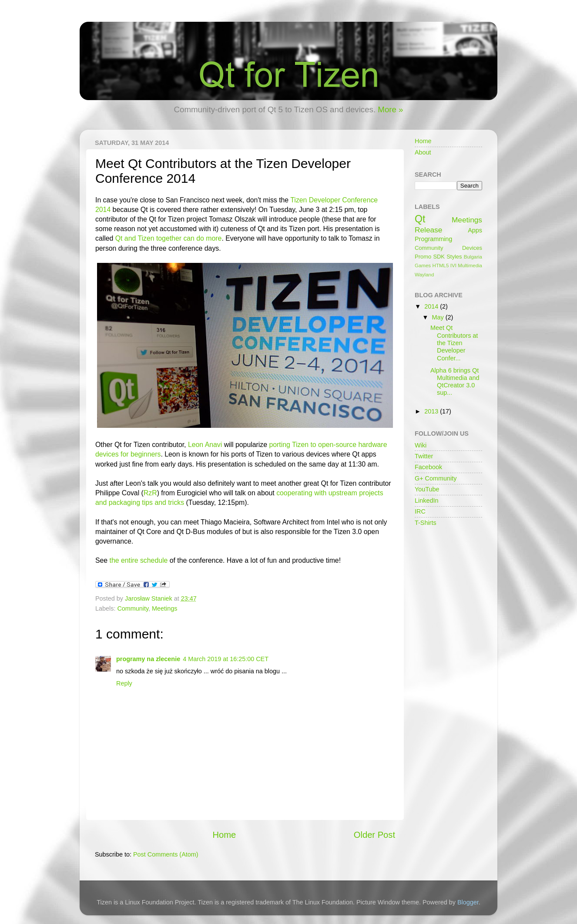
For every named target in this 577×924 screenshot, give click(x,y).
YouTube (427, 489)
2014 (432, 306)
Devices (472, 248)
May (439, 317)
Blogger (468, 902)
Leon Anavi (205, 445)
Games (423, 265)
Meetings (164, 608)
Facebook (428, 467)
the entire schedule (139, 560)
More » (390, 109)
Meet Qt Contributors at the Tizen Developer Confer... (454, 343)
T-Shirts (426, 523)
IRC (420, 511)
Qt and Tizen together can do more (169, 238)
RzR (150, 493)
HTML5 (441, 265)
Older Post (374, 835)
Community (133, 608)
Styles (454, 257)
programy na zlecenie (148, 659)
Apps (475, 230)
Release (428, 230)
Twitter (424, 456)
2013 (432, 411)
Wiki (421, 445)
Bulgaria (473, 257)
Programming (433, 239)
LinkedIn (426, 501)
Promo (423, 257)
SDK (439, 257)
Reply (124, 683)
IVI (453, 265)
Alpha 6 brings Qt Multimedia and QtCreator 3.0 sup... (455, 382)
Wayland (424, 275)
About (423, 152)
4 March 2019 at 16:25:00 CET (226, 659)
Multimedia (470, 265)
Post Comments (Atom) (166, 854)
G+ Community (436, 478)
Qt (420, 219)
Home (224, 835)
